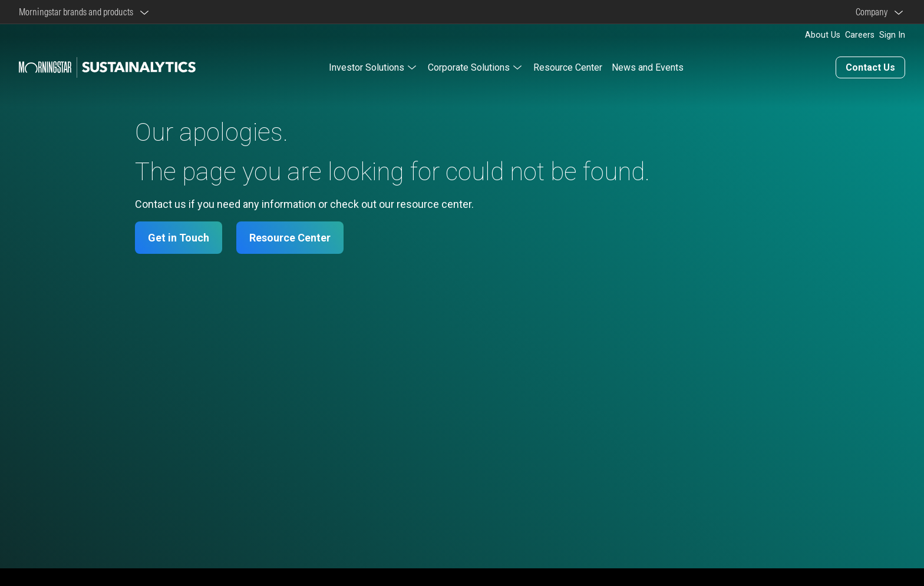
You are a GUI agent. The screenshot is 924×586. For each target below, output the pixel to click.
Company (873, 12)
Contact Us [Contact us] (870, 67)
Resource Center (568, 67)
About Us (823, 35)
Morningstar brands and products (78, 12)
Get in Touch (179, 238)
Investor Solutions (367, 67)
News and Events (648, 67)
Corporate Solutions (469, 67)
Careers (860, 35)
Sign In (892, 35)
